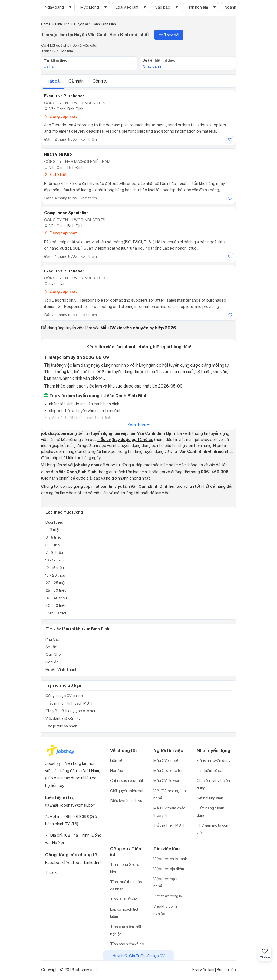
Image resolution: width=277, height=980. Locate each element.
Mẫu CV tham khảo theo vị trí (169, 811)
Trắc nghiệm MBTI (169, 825)
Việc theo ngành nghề (167, 882)
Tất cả (54, 81)
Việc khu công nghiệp (165, 910)
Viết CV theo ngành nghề (170, 794)
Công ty (100, 81)
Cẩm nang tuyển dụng (210, 811)
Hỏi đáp (116, 770)
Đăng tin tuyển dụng (214, 760)
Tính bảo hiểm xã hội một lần (127, 947)
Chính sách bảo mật (127, 780)
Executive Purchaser (64, 96)
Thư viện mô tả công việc (214, 829)
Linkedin (92, 862)
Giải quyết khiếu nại (127, 791)
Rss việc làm (203, 970)
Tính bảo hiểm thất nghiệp (126, 930)
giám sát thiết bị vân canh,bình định (80, 418)
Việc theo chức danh (170, 859)
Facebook (54, 862)
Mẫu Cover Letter (168, 770)
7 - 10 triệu (56, 175)
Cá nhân (76, 81)
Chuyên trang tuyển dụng (213, 784)
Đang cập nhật (60, 116)
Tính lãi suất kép (124, 899)
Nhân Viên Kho (58, 154)
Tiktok (51, 872)
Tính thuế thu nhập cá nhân (126, 885)
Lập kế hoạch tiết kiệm (124, 913)
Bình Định (55, 284)
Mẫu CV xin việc (167, 760)
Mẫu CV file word (167, 780)
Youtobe (74, 862)
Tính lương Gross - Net (126, 868)
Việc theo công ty (168, 896)
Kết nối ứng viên (210, 798)
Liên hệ (116, 760)
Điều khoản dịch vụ (126, 801)
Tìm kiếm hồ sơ (209, 770)
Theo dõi (169, 35)
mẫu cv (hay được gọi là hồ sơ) (126, 440)
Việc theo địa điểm (169, 869)
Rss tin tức (226, 970)
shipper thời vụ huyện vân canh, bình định (85, 411)
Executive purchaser (64, 271)
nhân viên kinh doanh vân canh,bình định (84, 404)
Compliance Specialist (66, 213)
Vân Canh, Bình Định (64, 109)
